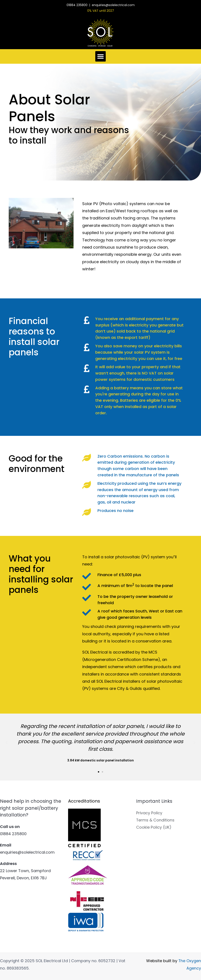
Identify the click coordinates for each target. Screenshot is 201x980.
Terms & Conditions (155, 820)
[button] (100, 56)
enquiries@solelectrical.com (113, 5)
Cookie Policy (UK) (154, 827)
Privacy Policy (149, 813)
